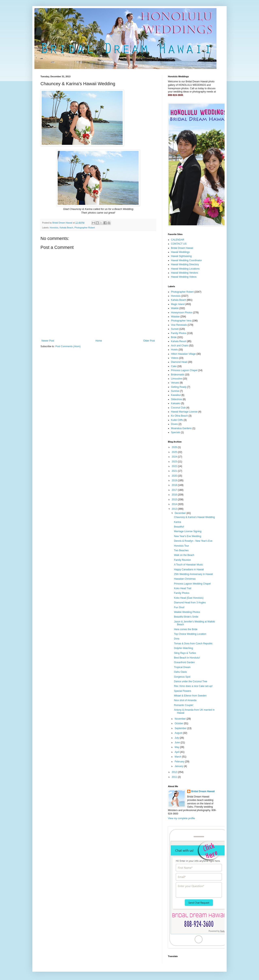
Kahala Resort (179, 341)
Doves (174, 424)
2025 (175, 452)
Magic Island (178, 304)
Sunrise (175, 391)
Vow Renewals (179, 325)
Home (99, 341)
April (177, 752)
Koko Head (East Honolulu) (189, 598)
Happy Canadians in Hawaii (189, 570)
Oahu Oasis (180, 672)
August (179, 733)
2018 (175, 485)
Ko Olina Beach (179, 416)
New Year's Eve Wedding (188, 536)
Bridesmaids (178, 375)
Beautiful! (179, 527)
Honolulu (54, 228)
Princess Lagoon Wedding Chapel (192, 584)
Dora (177, 639)
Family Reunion (182, 560)
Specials (176, 432)
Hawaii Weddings (180, 252)
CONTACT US (179, 244)
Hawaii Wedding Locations (185, 269)
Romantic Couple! (184, 705)
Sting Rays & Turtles (185, 653)
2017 (175, 490)
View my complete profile (181, 818)
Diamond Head (179, 362)
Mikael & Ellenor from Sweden (190, 696)
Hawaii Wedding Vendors (185, 273)
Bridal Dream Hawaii (182, 248)
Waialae (175, 317)
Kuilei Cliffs (177, 420)
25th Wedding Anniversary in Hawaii (193, 574)
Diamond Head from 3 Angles (190, 603)
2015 (175, 500)
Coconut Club (178, 408)
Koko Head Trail (183, 588)
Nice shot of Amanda (185, 700)
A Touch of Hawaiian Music (188, 565)
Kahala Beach (66, 228)
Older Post (149, 341)
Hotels (174, 350)
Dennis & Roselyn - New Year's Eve (193, 541)
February (180, 762)
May (177, 747)
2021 (175, 471)
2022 (175, 466)
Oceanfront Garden (184, 662)
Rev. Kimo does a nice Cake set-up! (193, 686)
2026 (175, 447)
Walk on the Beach (184, 555)
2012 (175, 772)
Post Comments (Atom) (68, 346)
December (181, 513)
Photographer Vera (181, 321)
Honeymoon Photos (182, 313)
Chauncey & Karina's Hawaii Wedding (194, 517)
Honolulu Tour (182, 546)
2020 (175, 476)
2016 (175, 495)
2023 (175, 462)
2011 (175, 777)
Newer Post (48, 341)
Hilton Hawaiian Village (183, 354)
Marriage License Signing (188, 531)
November (181, 719)
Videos (175, 358)
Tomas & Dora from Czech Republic (193, 644)
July (177, 738)
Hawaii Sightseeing (181, 256)
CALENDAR (178, 240)
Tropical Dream (182, 667)
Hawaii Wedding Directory (185, 264)
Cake (174, 366)
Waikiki (175, 308)
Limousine (177, 379)
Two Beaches (181, 550)
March (178, 757)
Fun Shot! (179, 607)
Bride (174, 337)
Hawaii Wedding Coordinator (186, 260)
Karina (178, 522)
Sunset (175, 329)
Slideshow (177, 399)
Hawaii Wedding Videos (184, 277)
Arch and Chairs (180, 346)
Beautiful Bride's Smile (186, 617)
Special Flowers (183, 691)
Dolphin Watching (184, 648)
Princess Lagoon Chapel (184, 370)
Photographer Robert (85, 228)
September (181, 728)
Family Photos (179, 333)
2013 (175, 509)
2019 (175, 480)
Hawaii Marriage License (184, 412)
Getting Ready (179, 387)
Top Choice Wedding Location (190, 634)
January (179, 766)
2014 (175, 504)
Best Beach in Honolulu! (187, 658)
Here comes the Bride (186, 629)
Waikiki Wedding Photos (187, 612)
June (178, 743)
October (179, 723)
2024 (175, 457)
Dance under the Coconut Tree (191, 681)
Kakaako (176, 403)
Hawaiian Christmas (185, 579)
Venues (175, 383)
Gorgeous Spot (182, 677)
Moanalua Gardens (181, 428)
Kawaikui (176, 395)
